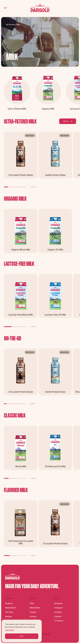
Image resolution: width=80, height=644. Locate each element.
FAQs (32, 603)
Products (9, 603)
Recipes (9, 617)
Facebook (58, 603)
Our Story (9, 612)
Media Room (35, 608)
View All (68, 121)
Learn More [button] (10, 630)
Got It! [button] (22, 636)
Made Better (11, 608)
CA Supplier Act (45, 634)
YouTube (58, 612)
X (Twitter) (59, 621)
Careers (33, 612)
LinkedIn (58, 617)
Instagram (59, 608)
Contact (33, 617)
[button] (30, 187)
